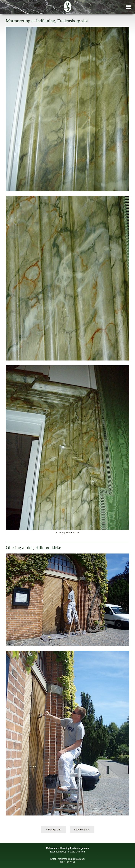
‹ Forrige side (54, 830)
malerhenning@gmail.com (71, 859)
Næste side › (82, 830)
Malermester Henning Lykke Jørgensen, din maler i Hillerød (67, 7)
